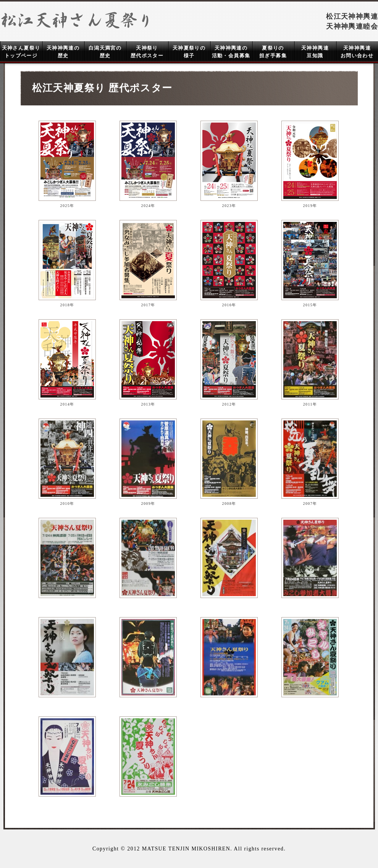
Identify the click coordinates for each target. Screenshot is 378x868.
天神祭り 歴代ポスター (147, 52)
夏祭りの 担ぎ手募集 (273, 52)
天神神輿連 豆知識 (315, 52)
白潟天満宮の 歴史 (105, 52)
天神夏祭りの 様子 (189, 52)
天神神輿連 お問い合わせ (357, 52)
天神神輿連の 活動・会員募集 (231, 52)
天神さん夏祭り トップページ (21, 52)
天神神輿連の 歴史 (63, 52)
